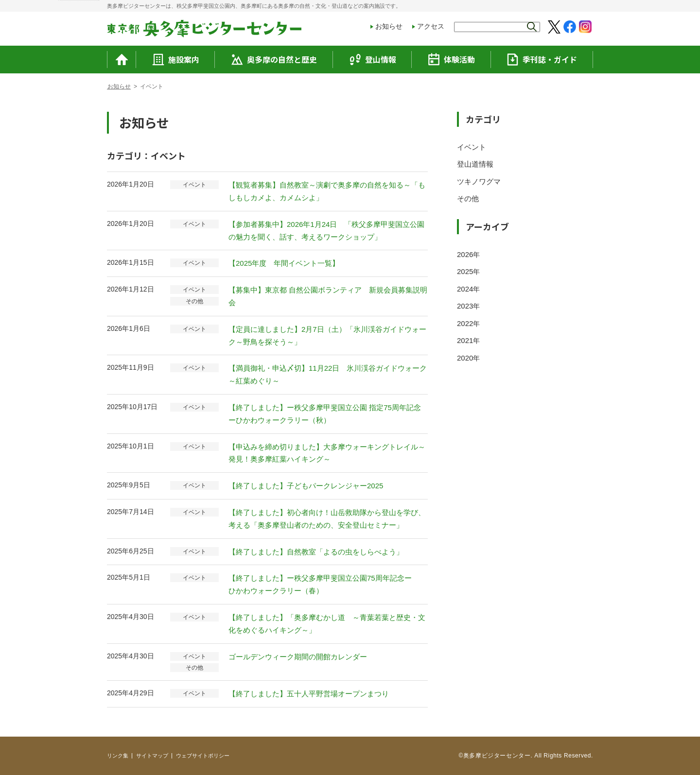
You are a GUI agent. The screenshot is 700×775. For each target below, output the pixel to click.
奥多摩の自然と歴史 (274, 60)
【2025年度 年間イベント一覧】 (284, 263)
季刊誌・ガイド (542, 59)
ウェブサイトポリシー (203, 756)
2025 (465, 271)
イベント (472, 147)
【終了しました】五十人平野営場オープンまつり (309, 694)
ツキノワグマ (479, 181)
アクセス (431, 26)
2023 (465, 306)
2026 (465, 254)
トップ (116, 86)
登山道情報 (475, 164)
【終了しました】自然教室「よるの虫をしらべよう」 (316, 552)
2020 (465, 358)
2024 (465, 289)
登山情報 (373, 60)
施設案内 (176, 59)
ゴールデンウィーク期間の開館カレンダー (298, 657)
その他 (468, 198)
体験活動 (451, 59)
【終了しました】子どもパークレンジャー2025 (306, 486)
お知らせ (389, 26)
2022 (465, 323)
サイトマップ (152, 756)
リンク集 (118, 756)
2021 (465, 340)
